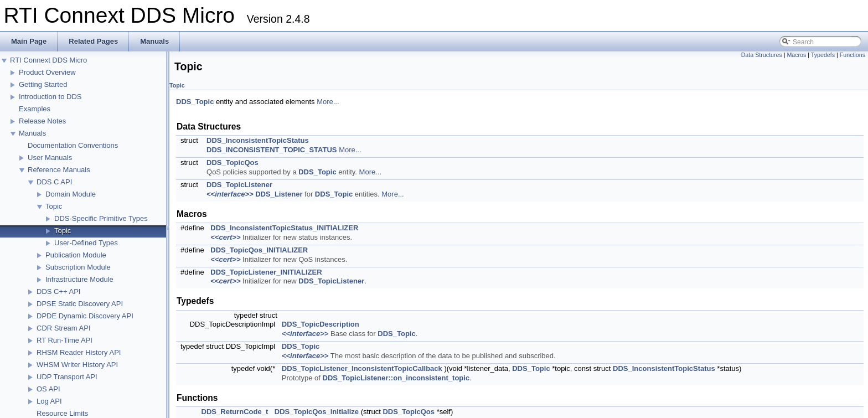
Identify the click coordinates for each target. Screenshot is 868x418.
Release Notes (42, 121)
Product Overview (47, 72)
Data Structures (762, 55)
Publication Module (76, 255)
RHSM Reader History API (79, 352)
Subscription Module (78, 267)
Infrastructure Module (79, 279)
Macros (796, 55)
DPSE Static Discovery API (80, 304)
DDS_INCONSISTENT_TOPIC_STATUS (272, 150)
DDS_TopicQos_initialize (317, 412)
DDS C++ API (58, 291)
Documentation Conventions (73, 145)
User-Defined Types (86, 243)
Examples (35, 109)
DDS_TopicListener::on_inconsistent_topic (396, 378)
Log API (49, 401)
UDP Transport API (67, 377)
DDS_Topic (195, 102)
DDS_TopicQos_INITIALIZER (259, 250)
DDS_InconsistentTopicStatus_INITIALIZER (284, 228)
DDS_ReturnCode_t (235, 412)
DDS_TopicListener (239, 185)
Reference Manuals (59, 170)
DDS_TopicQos (232, 162)
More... (328, 102)
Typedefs (823, 55)
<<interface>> (230, 194)
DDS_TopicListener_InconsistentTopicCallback (362, 368)
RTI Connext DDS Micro (48, 60)
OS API (48, 389)
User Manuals (50, 158)
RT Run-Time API (64, 340)
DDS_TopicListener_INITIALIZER (266, 272)
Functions (852, 55)
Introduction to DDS (50, 97)
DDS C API (54, 182)
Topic (54, 206)
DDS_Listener (279, 194)
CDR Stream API (64, 328)
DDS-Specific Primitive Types (101, 218)
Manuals (32, 133)
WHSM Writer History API (77, 365)
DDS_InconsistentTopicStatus (258, 140)
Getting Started (43, 84)
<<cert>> (225, 237)
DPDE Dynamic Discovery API (85, 316)
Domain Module (71, 194)
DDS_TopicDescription (321, 324)
